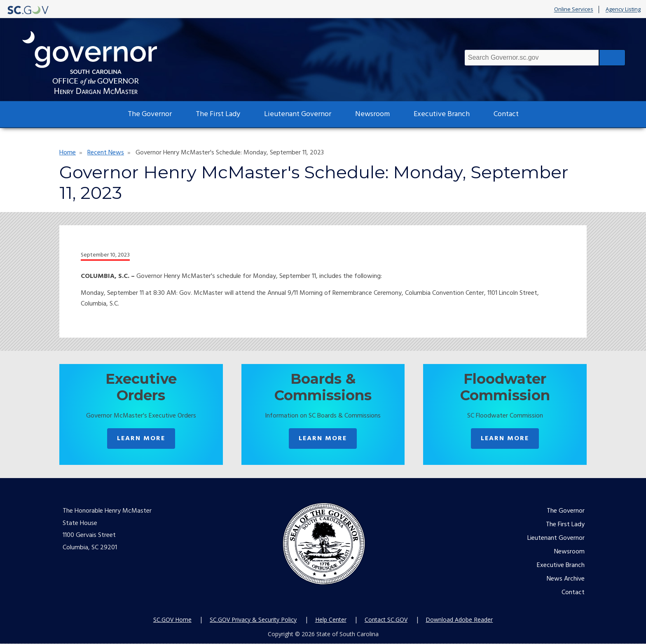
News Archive (566, 579)
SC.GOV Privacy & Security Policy (253, 620)
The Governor (150, 114)
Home (68, 153)
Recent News (106, 153)
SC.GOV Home (172, 620)
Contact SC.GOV (386, 620)
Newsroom (372, 114)
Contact (506, 114)
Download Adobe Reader (459, 620)
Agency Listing (623, 9)
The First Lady (218, 114)
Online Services (574, 9)
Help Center (331, 620)
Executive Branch (442, 114)
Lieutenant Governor (298, 114)
